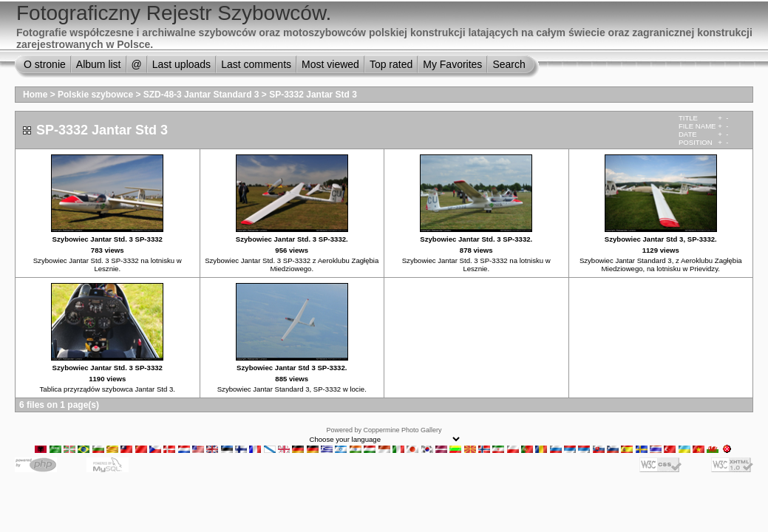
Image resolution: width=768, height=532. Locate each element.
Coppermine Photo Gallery (402, 430)
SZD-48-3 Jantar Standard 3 (201, 95)
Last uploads (181, 64)
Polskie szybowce (95, 95)
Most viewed (330, 64)
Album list (99, 64)
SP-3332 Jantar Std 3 (313, 95)
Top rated (391, 64)
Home (35, 95)
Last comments (256, 64)
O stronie (45, 64)
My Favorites (452, 64)
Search (509, 64)
